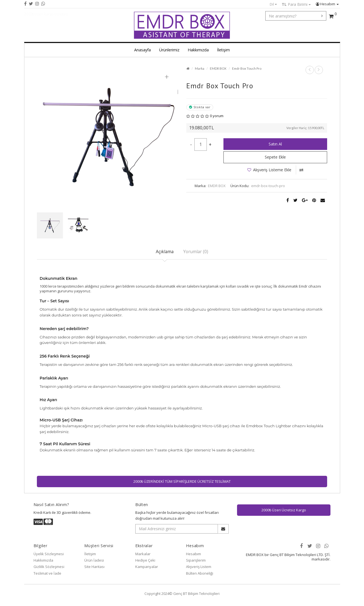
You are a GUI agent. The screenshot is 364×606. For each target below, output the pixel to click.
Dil (273, 4)
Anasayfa (142, 50)
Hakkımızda (198, 50)
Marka (200, 68)
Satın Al (275, 144)
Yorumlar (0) (196, 252)
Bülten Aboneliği (200, 573)
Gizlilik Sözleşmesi (49, 567)
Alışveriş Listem (199, 567)
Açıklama (165, 252)
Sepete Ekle (275, 157)
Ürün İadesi (94, 560)
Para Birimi (296, 4)
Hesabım (327, 4)
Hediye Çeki (145, 560)
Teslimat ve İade (47, 573)
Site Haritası (94, 567)
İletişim (223, 50)
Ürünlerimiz (169, 50)
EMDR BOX (218, 68)
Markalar (143, 554)
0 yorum (217, 116)
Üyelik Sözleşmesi (49, 554)
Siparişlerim (196, 560)
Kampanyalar (147, 567)
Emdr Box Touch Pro (247, 68)
